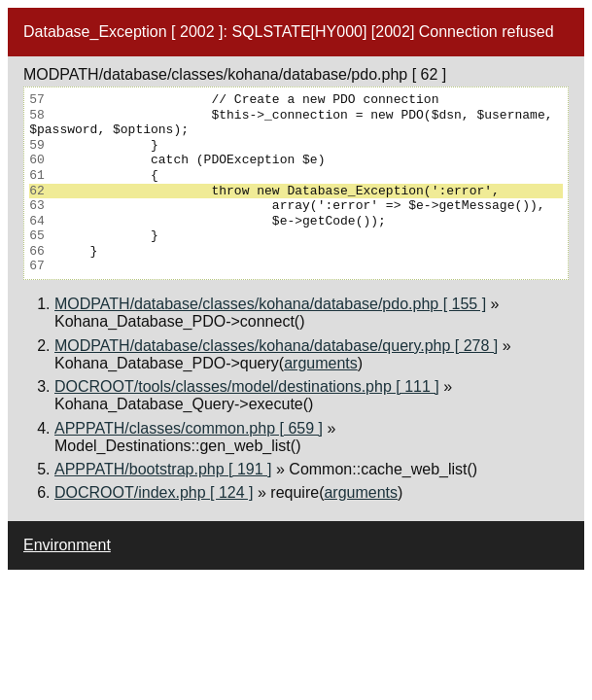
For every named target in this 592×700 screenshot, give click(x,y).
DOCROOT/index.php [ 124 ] (154, 492)
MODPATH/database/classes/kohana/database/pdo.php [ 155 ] (270, 304)
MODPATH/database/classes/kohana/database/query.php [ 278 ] (276, 346)
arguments (321, 363)
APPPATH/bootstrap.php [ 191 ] (163, 469)
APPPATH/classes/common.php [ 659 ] (189, 428)
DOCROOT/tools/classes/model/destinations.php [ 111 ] (247, 386)
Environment (67, 545)
